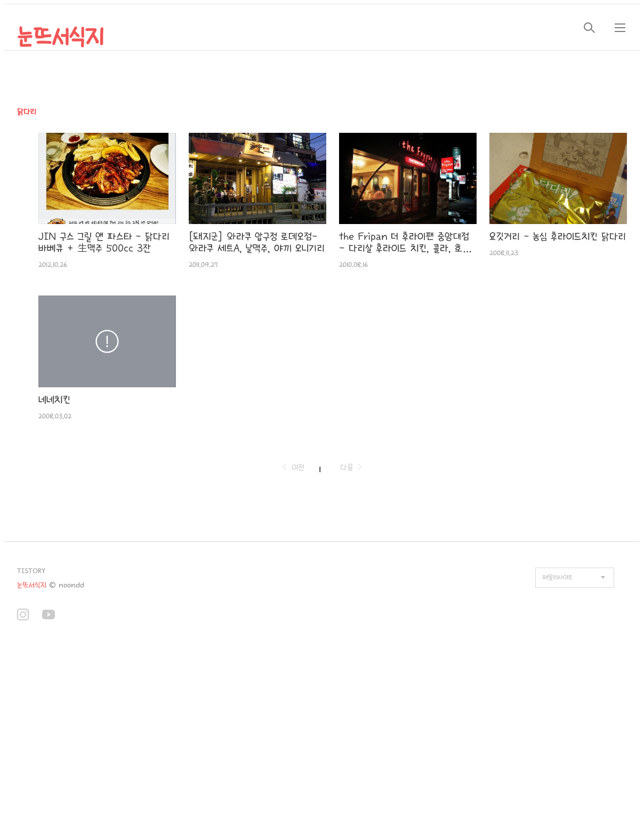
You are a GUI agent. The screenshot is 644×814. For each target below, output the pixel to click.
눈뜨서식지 (61, 37)
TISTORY (31, 571)
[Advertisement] (218, 727)
